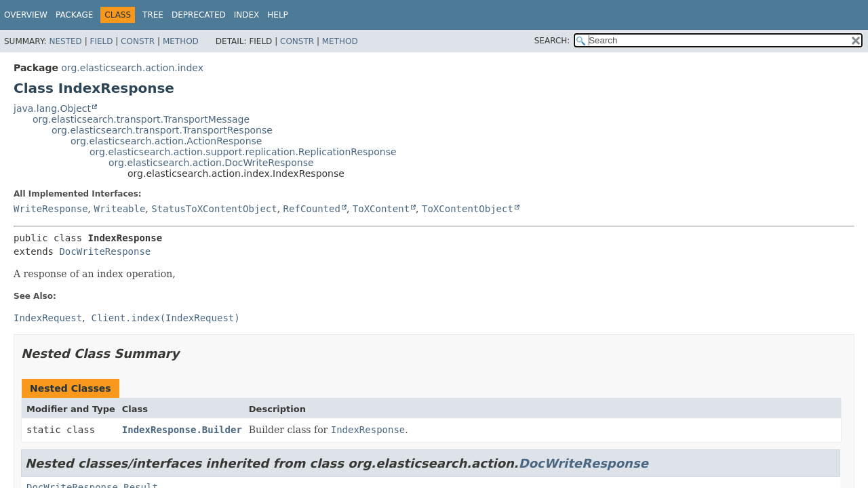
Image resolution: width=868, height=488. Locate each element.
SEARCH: (552, 41)
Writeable (119, 209)
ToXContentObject (468, 209)
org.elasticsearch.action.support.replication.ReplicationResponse (243, 152)
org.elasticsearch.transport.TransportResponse (162, 130)
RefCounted (312, 209)
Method (181, 41)
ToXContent (381, 209)
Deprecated (199, 15)
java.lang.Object (52, 108)
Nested (65, 41)
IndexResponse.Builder (182, 430)
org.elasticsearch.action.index (132, 68)
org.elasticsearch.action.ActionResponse (166, 141)
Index (247, 15)
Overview (26, 15)
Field (101, 41)
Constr (138, 41)
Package (74, 15)
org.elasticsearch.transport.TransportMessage (141, 119)
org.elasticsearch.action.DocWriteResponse (211, 163)
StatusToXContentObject (214, 209)
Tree (153, 15)
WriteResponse (51, 209)
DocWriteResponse (105, 251)
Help (278, 15)
